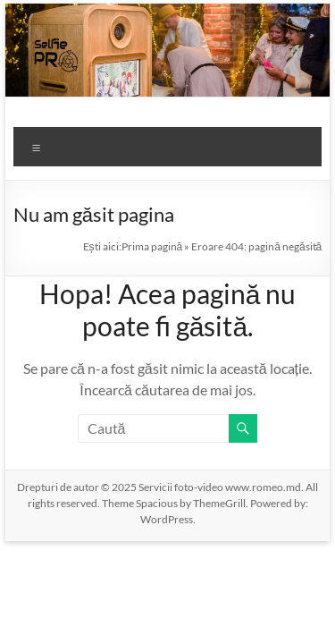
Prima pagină (152, 246)
